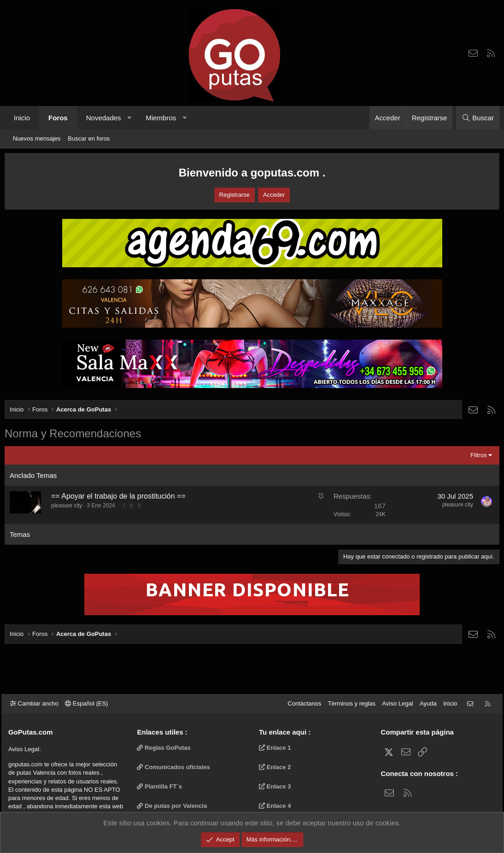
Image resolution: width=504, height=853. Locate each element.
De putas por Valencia (174, 806)
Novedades (104, 118)
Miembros (161, 118)
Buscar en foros (89, 138)
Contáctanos (301, 703)
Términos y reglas (349, 703)
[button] (129, 118)
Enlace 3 (275, 786)
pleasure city (67, 506)
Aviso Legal (395, 703)
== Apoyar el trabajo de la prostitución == (118, 496)
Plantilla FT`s (161, 786)
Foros (58, 118)
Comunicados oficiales (175, 767)
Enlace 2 (275, 767)
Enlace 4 (275, 806)
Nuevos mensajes (37, 138)
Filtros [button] (478, 455)
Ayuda (425, 703)
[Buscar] (478, 118)
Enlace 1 (275, 748)
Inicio (22, 118)
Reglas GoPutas (165, 748)
